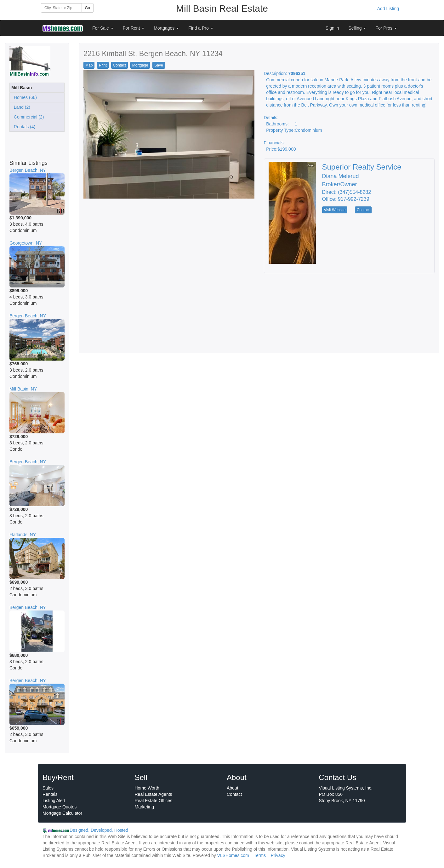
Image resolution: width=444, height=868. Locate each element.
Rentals (50, 794)
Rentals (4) (23, 127)
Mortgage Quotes (60, 807)
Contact (234, 794)
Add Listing (388, 9)
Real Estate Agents (154, 794)
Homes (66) (24, 97)
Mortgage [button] (140, 65)
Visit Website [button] (335, 210)
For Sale (103, 28)
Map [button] (89, 65)
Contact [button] (120, 65)
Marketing (144, 807)
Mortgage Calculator (62, 813)
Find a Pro (201, 28)
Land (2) (21, 107)
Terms (260, 855)
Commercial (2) (28, 117)
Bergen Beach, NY (28, 170)
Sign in (332, 28)
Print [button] (103, 65)
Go (88, 8)
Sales (48, 788)
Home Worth (147, 788)
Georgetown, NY (26, 243)
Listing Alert (54, 801)
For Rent (134, 28)
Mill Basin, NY (23, 389)
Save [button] (159, 65)
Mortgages (166, 28)
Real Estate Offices (154, 801)
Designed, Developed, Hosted (99, 830)
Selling (357, 28)
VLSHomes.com (233, 855)
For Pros (386, 28)
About (233, 788)
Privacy (278, 855)
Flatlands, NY (23, 535)
